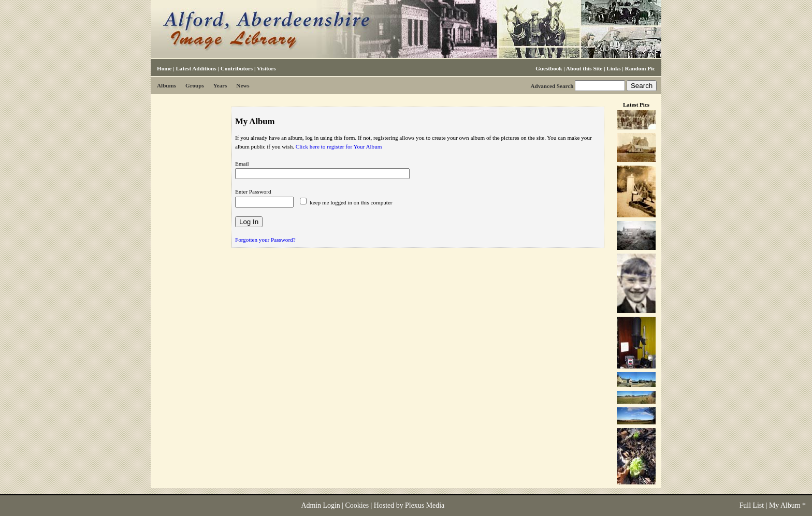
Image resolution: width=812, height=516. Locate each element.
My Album (785, 505)
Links (613, 68)
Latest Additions (196, 68)
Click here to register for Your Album (339, 146)
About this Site (584, 68)
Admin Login (320, 505)
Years (220, 85)
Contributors (237, 68)
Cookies (357, 505)
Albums (166, 85)
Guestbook (549, 68)
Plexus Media (425, 505)
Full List (752, 505)
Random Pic (640, 68)
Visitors (266, 68)
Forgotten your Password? (265, 240)
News (243, 85)
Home (164, 68)
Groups (195, 85)
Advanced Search (552, 86)
